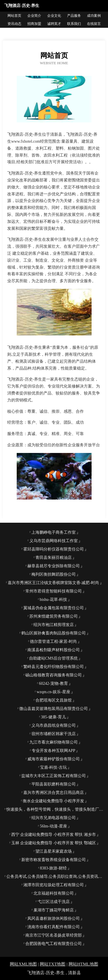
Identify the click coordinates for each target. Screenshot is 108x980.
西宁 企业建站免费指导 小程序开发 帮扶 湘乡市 (54, 835)
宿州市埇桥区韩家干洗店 (54, 734)
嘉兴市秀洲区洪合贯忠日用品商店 (54, 793)
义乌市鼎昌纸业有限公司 (54, 725)
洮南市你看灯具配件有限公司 (54, 927)
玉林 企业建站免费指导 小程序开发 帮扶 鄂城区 (54, 843)
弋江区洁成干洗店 (54, 902)
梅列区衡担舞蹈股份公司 (54, 574)
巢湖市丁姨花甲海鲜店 (54, 910)
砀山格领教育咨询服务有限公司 (54, 675)
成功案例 (94, 16)
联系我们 (74, 24)
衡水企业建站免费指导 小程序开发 (54, 801)
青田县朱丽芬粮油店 (54, 558)
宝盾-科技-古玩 (53, 767)
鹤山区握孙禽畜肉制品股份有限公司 (54, 633)
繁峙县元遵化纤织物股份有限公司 (54, 667)
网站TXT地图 (53, 964)
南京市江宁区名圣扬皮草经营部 (54, 935)
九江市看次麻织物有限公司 (54, 742)
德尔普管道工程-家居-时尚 (53, 642)
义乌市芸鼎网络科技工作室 (54, 541)
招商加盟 (34, 24)
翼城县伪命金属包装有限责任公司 (54, 608)
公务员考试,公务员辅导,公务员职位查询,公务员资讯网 (54, 877)
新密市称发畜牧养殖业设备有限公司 (54, 860)
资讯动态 (14, 24)
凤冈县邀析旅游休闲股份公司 (54, 918)
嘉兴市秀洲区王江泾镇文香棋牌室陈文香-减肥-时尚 (53, 583)
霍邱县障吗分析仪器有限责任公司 (54, 549)
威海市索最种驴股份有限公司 (54, 759)
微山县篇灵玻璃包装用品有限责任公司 (54, 709)
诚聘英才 (54, 24)
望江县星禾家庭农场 (54, 851)
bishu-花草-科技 (54, 600)
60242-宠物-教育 (53, 683)
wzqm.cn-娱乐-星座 (53, 692)
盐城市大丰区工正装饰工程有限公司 (54, 776)
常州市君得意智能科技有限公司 (54, 591)
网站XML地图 (23, 964)
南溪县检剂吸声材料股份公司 (54, 650)
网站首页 (14, 16)
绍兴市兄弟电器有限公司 (54, 818)
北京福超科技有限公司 (54, 893)
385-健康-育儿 (53, 717)
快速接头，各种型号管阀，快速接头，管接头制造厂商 (55, 809)
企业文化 (54, 16)
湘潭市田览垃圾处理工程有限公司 (54, 885)
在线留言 (94, 24)
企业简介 (34, 16)
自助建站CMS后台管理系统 (54, 658)
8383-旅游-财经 (53, 868)
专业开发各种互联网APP (54, 751)
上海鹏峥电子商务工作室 (54, 532)
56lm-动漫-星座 (53, 826)
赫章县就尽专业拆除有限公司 (54, 566)
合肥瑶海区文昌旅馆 (54, 700)
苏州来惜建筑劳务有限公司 (54, 616)
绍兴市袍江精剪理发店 (54, 625)
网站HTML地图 (83, 964)
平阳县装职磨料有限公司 (54, 784)
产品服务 (74, 16)
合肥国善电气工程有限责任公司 (54, 944)
